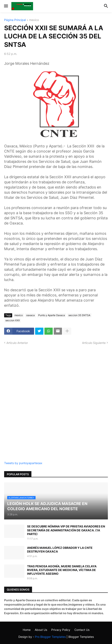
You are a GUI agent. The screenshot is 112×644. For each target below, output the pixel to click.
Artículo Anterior (17, 343)
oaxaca (30, 315)
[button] (6, 6)
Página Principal (15, 20)
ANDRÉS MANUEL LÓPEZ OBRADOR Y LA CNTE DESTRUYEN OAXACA (60, 550)
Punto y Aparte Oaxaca (52, 315)
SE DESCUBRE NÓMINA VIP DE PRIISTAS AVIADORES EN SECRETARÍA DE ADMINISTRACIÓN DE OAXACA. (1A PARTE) (66, 530)
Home (27, 630)
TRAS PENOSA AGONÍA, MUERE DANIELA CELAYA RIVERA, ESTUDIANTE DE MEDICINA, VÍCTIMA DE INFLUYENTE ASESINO (62, 570)
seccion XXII (13, 320)
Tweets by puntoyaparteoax (23, 463)
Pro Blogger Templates (50, 637)
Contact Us (82, 630)
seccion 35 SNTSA (79, 315)
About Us (41, 630)
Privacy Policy (61, 630)
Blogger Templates (81, 637)
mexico (34, 20)
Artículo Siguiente (94, 343)
